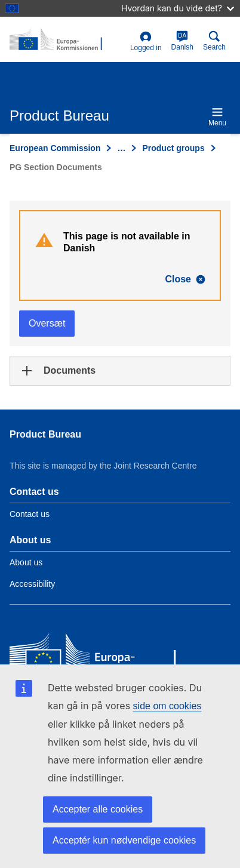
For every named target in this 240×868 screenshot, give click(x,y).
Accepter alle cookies (98, 809)
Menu (217, 117)
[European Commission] (96, 656)
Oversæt (47, 323)
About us (26, 562)
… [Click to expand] (121, 148)
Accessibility (32, 584)
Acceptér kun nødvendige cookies (124, 840)
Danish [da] (182, 41)
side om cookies (167, 706)
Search (214, 41)
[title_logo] (67, 40)
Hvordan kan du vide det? (178, 8)
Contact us (30, 514)
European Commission (55, 148)
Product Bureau (45, 434)
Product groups (173, 148)
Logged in (146, 41)
